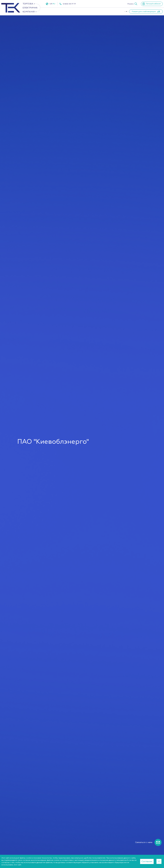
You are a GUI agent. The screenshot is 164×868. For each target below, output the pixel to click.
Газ (73, 11)
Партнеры (116, 11)
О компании (99, 11)
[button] (132, 4)
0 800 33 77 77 (69, 4)
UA (51, 4)
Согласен (147, 861)
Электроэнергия (55, 11)
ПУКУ (85, 11)
